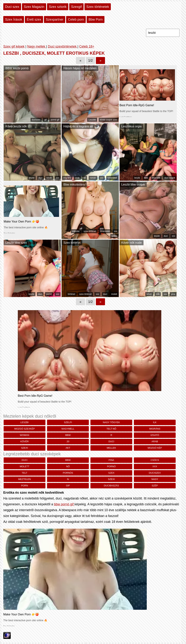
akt (68, 448)
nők (158, 294)
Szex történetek (98, 7)
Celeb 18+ (87, 46)
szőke (114, 236)
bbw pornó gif (64, 504)
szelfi (68, 422)
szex (111, 473)
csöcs (155, 460)
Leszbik (92, 120)
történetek (112, 178)
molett (114, 294)
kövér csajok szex (109, 120)
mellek (111, 448)
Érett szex (34, 19)
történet (71, 294)
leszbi (32, 178)
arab (77, 178)
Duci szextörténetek (63, 46)
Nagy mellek (37, 46)
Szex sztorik (58, 7)
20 (68, 441)
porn (25, 486)
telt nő (111, 429)
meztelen (24, 479)
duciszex (36, 120)
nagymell (68, 429)
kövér (49, 178)
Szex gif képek (14, 46)
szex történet (90, 231)
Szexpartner (55, 19)
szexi (25, 448)
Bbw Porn (96, 19)
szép (155, 486)
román (93, 178)
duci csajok (170, 178)
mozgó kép (155, 448)
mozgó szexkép (25, 429)
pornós (68, 473)
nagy (155, 479)
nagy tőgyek (111, 422)
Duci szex (12, 7)
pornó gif (55, 120)
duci (41, 178)
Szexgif (76, 7)
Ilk (155, 422)
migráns (67, 178)
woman (24, 435)
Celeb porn (76, 19)
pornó (49, 294)
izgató (155, 435)
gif (46, 120)
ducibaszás (111, 486)
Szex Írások (14, 19)
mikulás (76, 231)
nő (68, 466)
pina (173, 294)
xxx (58, 178)
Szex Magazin (34, 7)
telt (25, 473)
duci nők (156, 178)
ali (85, 178)
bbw (146, 178)
